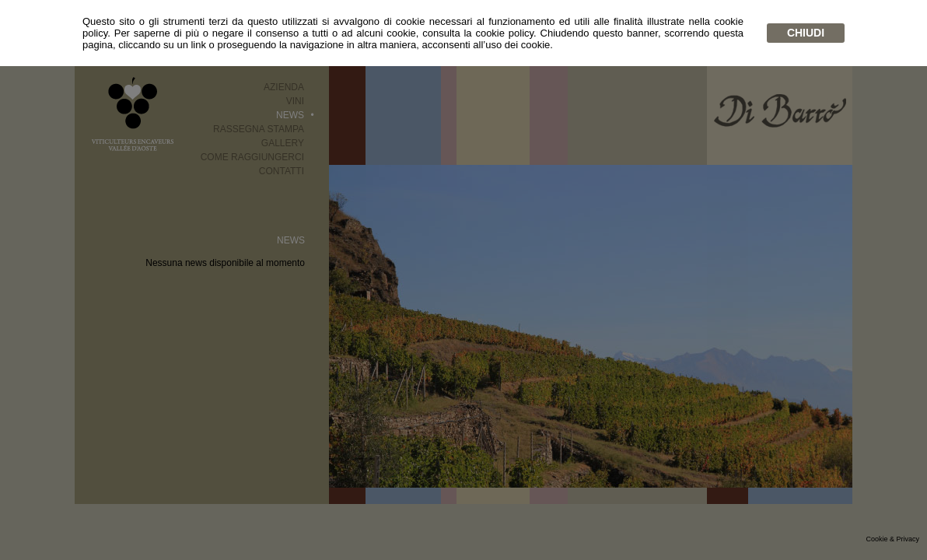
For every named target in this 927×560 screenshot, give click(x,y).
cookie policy (504, 33)
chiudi (806, 33)
